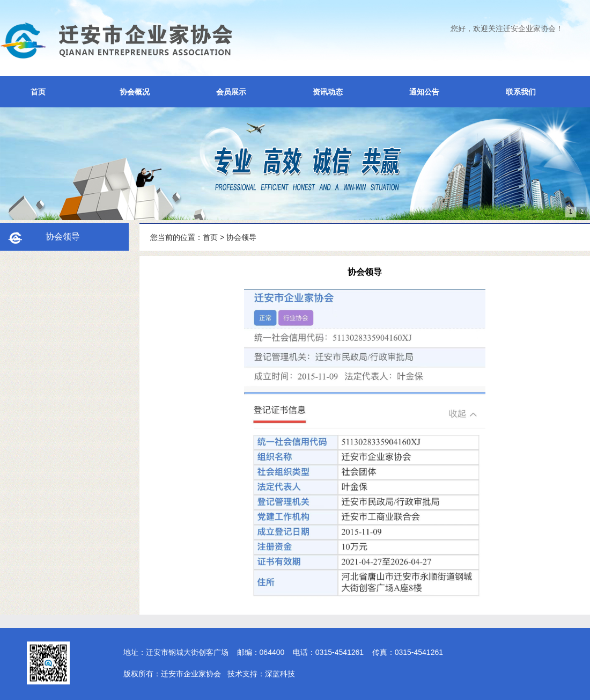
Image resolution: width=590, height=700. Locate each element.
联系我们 (521, 92)
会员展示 (231, 92)
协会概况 (135, 92)
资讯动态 (328, 92)
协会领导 (241, 237)
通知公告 (424, 92)
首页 (38, 92)
